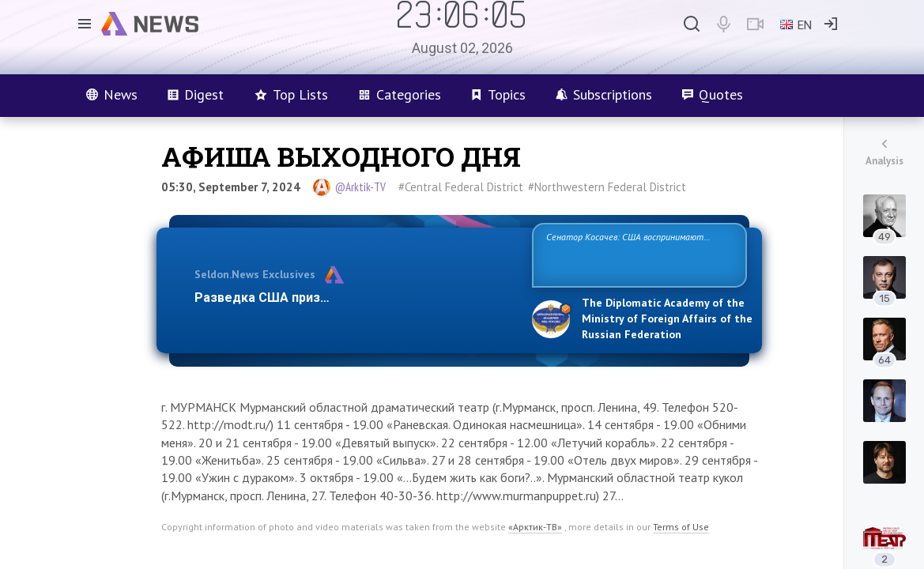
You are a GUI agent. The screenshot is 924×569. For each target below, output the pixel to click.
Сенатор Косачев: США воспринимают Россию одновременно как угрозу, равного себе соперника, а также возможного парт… (637, 254)
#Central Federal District (461, 187)
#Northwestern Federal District (607, 187)
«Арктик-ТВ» (535, 527)
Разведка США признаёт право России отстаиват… (354, 298)
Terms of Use (681, 527)
